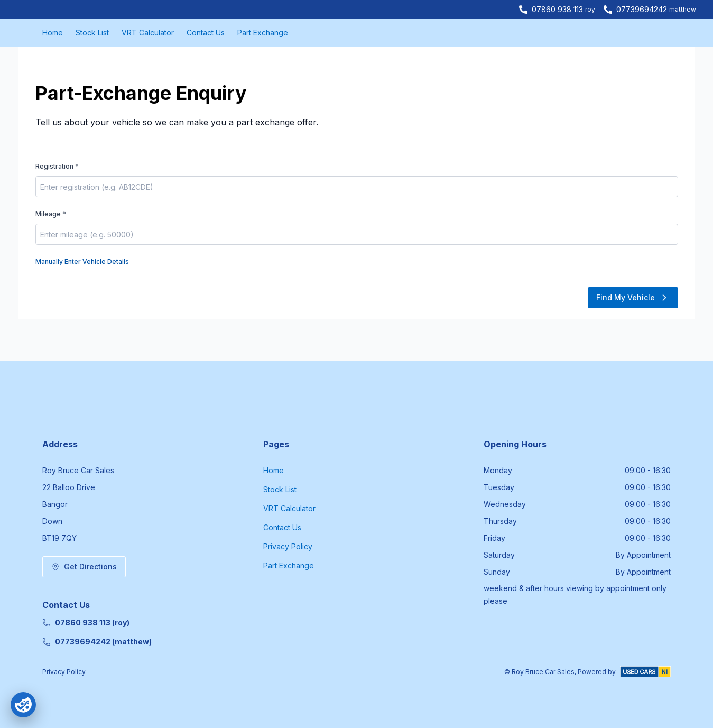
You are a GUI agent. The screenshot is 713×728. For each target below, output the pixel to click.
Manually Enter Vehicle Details (82, 261)
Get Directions (84, 566)
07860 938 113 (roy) (86, 623)
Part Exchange (263, 33)
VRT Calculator (148, 33)
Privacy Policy (288, 546)
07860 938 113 (557, 9)
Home (53, 33)
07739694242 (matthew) (97, 642)
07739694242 (642, 9)
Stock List (92, 33)
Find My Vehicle (633, 298)
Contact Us (206, 33)
